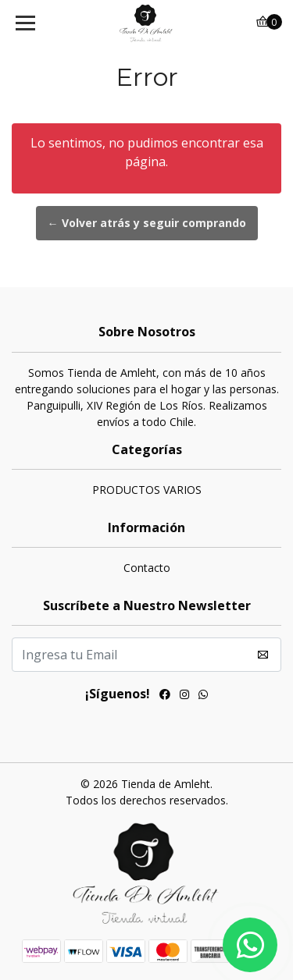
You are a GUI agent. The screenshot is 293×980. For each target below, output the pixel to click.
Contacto (147, 568)
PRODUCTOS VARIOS (147, 490)
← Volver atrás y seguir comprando (147, 223)
